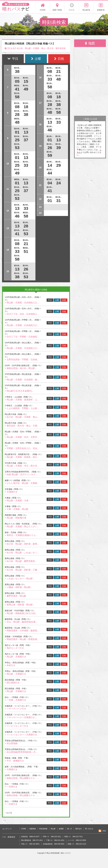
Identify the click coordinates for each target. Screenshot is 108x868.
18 (26, 107)
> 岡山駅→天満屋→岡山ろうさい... (22, 527)
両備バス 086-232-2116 (77, 844)
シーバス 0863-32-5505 (77, 840)
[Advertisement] (90, 99)
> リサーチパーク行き (15, 709)
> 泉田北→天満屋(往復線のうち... (21, 535)
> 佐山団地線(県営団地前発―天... (21, 752)
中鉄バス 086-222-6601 (30, 844)
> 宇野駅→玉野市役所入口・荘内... (22, 448)
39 (58, 148)
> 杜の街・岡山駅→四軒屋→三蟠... (22, 570)
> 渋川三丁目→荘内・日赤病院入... (22, 314)
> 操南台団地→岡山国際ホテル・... (22, 778)
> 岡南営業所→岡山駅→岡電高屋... (22, 639)
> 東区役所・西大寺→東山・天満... (22, 426)
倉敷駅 (61, 829)
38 (17, 71)
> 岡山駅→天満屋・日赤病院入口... (22, 303)
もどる (8, 813)
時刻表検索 (43, 829)
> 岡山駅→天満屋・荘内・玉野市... (22, 437)
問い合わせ (89, 829)
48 (17, 122)
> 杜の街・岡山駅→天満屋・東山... (22, 417)
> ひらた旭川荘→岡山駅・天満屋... (22, 483)
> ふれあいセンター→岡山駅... (20, 579)
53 (17, 148)
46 (17, 216)
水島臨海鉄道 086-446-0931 (54, 844)
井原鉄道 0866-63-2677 (30, 837)
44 (50, 173)
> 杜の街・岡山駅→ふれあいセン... (22, 553)
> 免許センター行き (14, 648)
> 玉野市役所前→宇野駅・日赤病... (22, 360)
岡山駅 (53, 829)
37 (26, 140)
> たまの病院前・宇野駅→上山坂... (22, 408)
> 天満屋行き (11, 492)
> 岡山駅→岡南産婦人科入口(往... (21, 613)
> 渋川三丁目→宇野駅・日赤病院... (22, 337)
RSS (104, 831)
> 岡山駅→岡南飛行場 (15, 518)
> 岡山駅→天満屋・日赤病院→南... (22, 380)
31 (58, 201)
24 (58, 183)
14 (50, 165)
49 (26, 89)
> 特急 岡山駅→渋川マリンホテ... (21, 474)
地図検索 (33, 829)
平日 (50, 300)
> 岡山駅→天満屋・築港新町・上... (22, 400)
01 (17, 132)
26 (26, 269)
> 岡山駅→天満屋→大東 (17, 501)
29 (58, 165)
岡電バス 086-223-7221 (74, 837)
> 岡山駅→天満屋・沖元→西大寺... (22, 466)
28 (17, 114)
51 (26, 251)
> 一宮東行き (11, 787)
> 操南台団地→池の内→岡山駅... (21, 368)
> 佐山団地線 (11, 743)
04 (50, 183)
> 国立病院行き (12, 683)
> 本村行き (10, 665)
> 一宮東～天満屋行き (15, 700)
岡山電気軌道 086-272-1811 (32, 840)
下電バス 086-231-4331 (55, 840)
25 (17, 140)
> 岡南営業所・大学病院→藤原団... (22, 631)
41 (17, 89)
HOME (24, 829)
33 (26, 165)
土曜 (57, 300)
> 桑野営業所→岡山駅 (15, 596)
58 (17, 97)
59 (50, 155)
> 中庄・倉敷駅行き (14, 761)
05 (17, 81)
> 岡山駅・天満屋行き (15, 657)
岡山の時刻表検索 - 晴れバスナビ (59, 853)
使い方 (70, 829)
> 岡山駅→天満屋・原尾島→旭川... (22, 457)
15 (26, 81)
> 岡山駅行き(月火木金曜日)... (19, 391)
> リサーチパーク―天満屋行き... (21, 717)
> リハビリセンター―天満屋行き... (22, 735)
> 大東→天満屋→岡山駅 (17, 509)
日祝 (64, 300)
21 (26, 244)
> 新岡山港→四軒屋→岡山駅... (20, 605)
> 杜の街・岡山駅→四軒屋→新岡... (22, 544)
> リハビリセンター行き (17, 726)
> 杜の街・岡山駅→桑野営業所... (21, 561)
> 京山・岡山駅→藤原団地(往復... (21, 622)
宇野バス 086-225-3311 (52, 837)
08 (17, 107)
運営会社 (79, 829)
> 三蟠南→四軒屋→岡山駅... (19, 587)
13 (26, 132)
